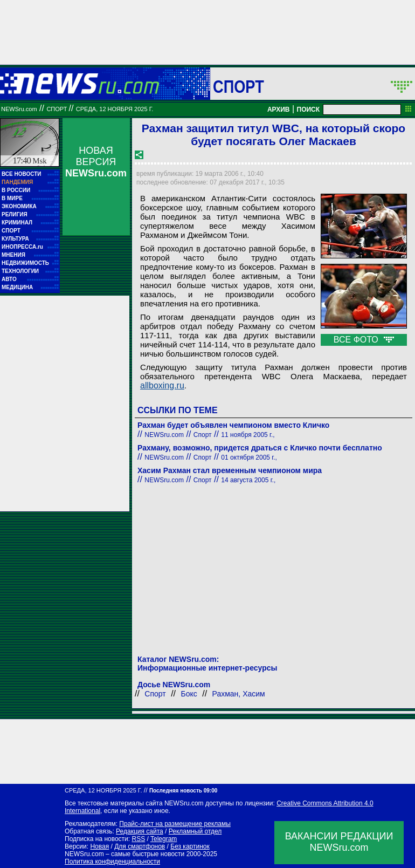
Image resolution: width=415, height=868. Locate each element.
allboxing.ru (162, 385)
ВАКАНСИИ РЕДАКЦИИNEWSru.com (339, 842)
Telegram (164, 839)
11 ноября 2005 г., (248, 435)
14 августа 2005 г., (248, 480)
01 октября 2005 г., (249, 457)
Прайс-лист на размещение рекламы (175, 824)
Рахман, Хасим (239, 694)
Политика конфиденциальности (112, 862)
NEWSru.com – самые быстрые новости (124, 854)
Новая (99, 846)
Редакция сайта (140, 831)
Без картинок (190, 846)
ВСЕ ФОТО (364, 340)
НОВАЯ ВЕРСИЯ (96, 162)
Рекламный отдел (195, 831)
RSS (138, 839)
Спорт (238, 86)
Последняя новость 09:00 (183, 791)
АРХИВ (279, 110)
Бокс (189, 694)
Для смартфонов (140, 846)
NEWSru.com (19, 109)
